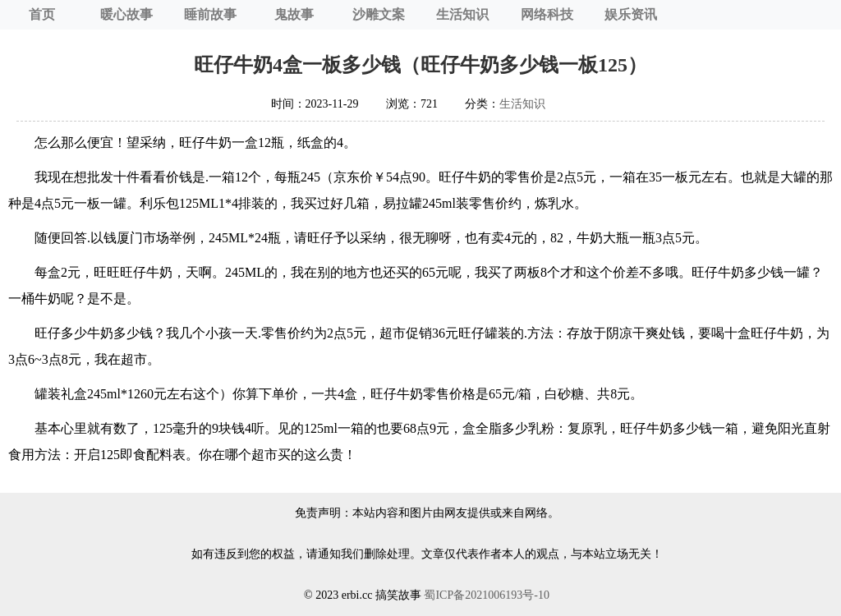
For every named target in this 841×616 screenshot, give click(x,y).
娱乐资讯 (631, 14)
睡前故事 (210, 14)
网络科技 (547, 14)
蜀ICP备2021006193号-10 (486, 595)
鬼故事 (294, 14)
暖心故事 (126, 14)
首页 (42, 14)
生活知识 (462, 14)
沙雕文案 (379, 14)
